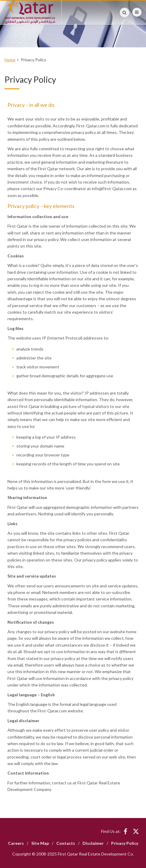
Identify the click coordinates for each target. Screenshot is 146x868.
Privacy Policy (125, 843)
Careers (16, 843)
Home (10, 60)
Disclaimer (93, 843)
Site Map (40, 843)
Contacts (66, 843)
